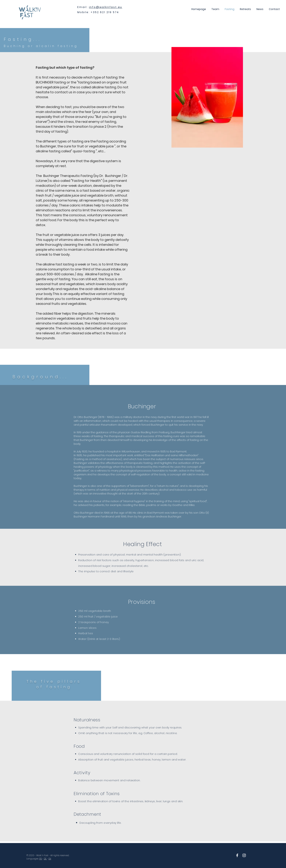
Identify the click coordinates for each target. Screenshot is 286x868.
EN (50, 859)
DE (45, 859)
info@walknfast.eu (106, 7)
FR (41, 859)
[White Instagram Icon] (244, 855)
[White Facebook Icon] (237, 855)
